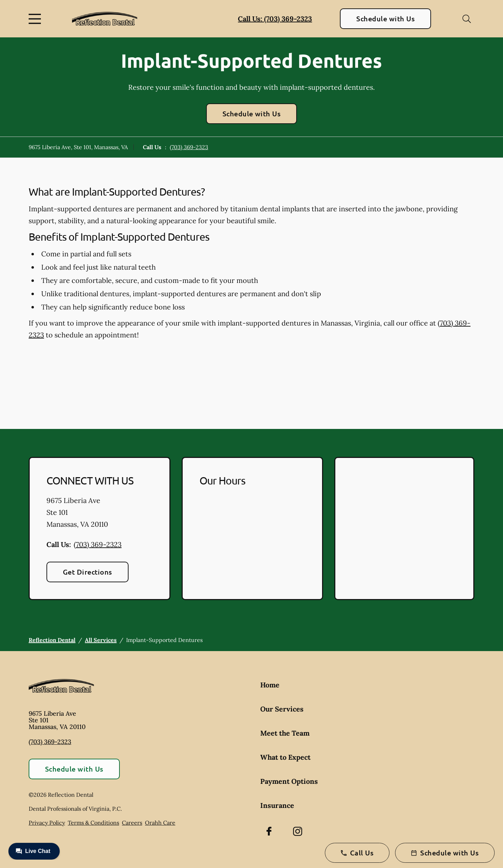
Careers (132, 823)
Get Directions (88, 572)
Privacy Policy (47, 823)
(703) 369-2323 (189, 147)
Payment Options (289, 781)
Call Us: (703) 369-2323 (275, 19)
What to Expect (285, 757)
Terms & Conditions (93, 823)
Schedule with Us (385, 19)
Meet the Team (285, 733)
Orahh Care (160, 823)
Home (270, 685)
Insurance (277, 805)
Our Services (282, 709)
